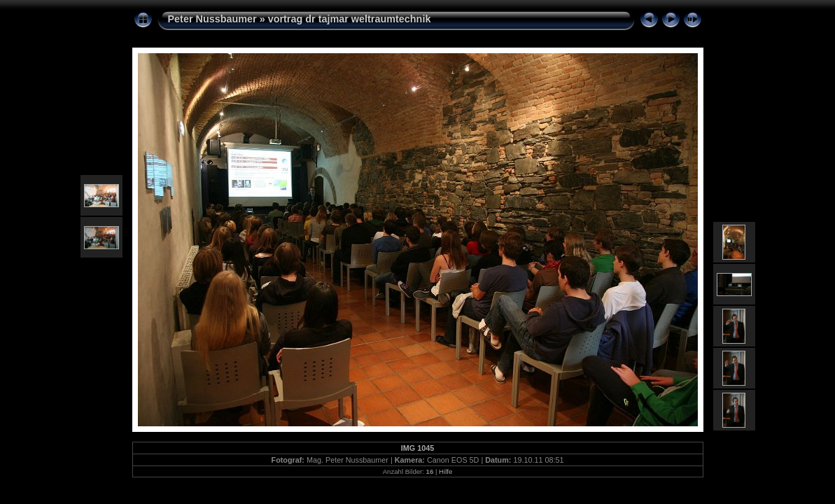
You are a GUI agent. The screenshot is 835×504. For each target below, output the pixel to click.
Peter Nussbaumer (212, 19)
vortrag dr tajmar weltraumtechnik (350, 19)
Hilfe (445, 471)
